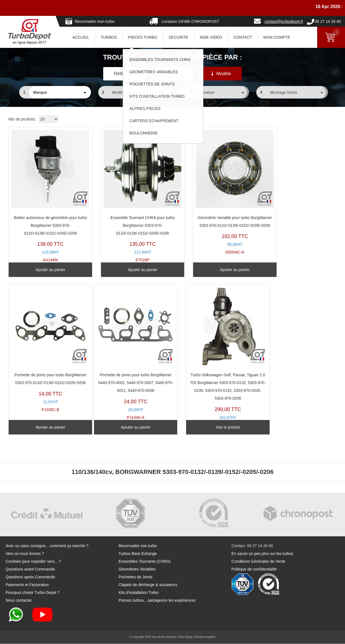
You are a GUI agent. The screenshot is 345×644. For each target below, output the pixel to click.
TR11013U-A (130, 353)
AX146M (46, 192)
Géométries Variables (137, 569)
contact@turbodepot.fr (284, 21)
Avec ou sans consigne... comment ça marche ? (47, 546)
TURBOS (109, 37)
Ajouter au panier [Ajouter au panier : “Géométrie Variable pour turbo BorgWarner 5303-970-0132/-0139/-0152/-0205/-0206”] (214, 270)
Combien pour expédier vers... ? (33, 562)
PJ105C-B (298, 192)
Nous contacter (19, 601)
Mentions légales (205, 637)
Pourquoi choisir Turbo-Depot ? (33, 593)
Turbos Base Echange (138, 554)
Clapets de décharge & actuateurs (148, 585)
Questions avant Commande (30, 569)
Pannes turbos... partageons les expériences (157, 601)
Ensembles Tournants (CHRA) (145, 562)
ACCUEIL (81, 37)
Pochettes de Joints (135, 577)
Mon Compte (277, 37)
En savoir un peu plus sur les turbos (263, 554)
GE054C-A (214, 192)
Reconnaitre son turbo (138, 546)
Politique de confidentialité (254, 569)
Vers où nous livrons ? (25, 554)
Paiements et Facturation (27, 585)
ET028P (130, 192)
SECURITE (178, 37)
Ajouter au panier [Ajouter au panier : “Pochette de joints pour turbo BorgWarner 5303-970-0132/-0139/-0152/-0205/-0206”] (298, 270)
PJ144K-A (46, 349)
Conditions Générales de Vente (258, 562)
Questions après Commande (30, 577)
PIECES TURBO (143, 37)
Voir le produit (130, 427)
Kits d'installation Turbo (139, 593)
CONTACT (243, 37)
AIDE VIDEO (211, 37)
